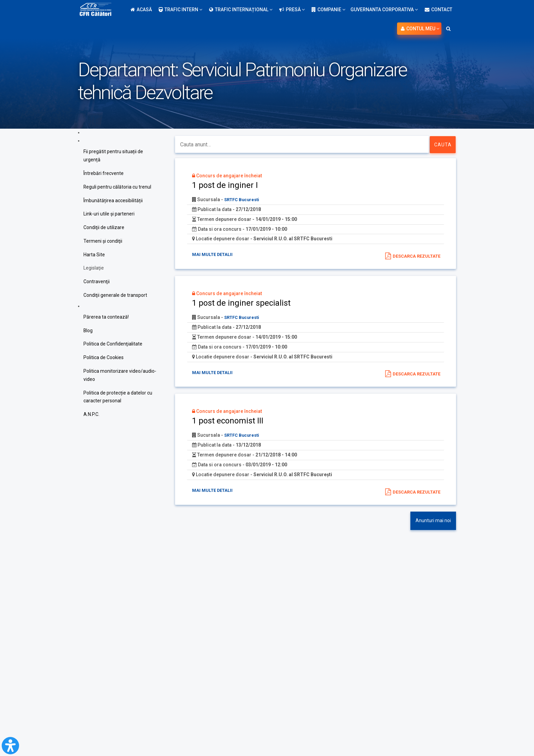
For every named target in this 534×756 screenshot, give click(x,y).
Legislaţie (94, 269)
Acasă (141, 10)
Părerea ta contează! (106, 318)
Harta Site (94, 255)
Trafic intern (180, 10)
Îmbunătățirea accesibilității (113, 200)
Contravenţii (97, 282)
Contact (438, 10)
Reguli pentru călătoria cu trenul (117, 187)
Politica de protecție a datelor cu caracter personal (118, 398)
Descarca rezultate (414, 256)
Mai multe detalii (214, 255)
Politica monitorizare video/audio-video (120, 376)
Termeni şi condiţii (103, 241)
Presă (292, 10)
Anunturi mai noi (433, 522)
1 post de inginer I (225, 185)
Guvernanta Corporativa (384, 10)
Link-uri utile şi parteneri (109, 214)
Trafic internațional (241, 10)
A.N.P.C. (91, 416)
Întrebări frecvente (104, 173)
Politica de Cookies (104, 358)
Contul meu (420, 29)
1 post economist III (228, 422)
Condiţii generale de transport (115, 296)
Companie (328, 10)
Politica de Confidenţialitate (113, 345)
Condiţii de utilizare (104, 228)
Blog (88, 331)
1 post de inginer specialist (241, 303)
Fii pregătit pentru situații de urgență (113, 156)
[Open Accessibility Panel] (10, 746)
